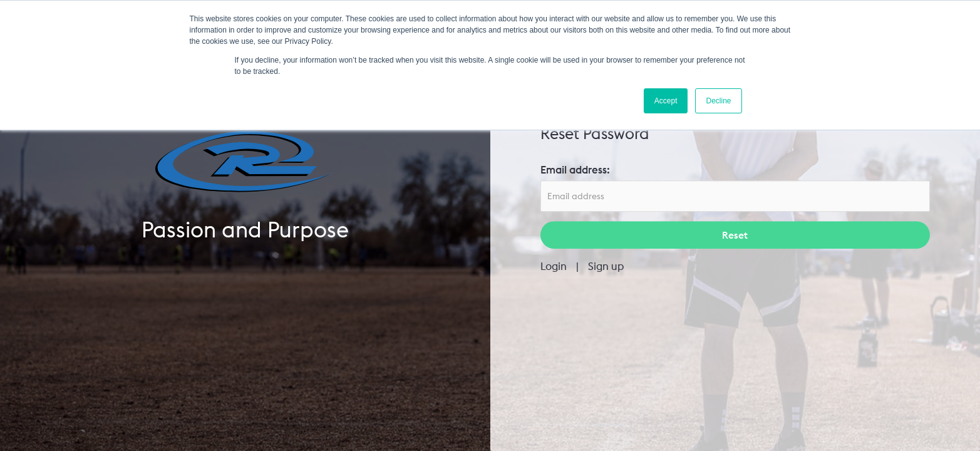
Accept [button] (666, 101)
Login (554, 267)
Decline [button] (718, 101)
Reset (735, 236)
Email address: (575, 170)
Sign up (606, 267)
